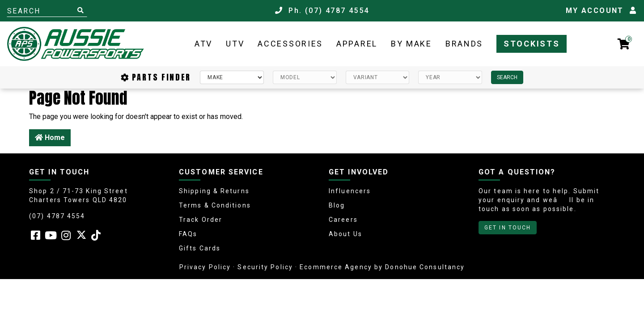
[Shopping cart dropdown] (624, 44)
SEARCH (507, 77)
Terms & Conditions (215, 205)
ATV (203, 44)
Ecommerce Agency (336, 267)
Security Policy (265, 267)
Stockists (532, 44)
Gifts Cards (200, 248)
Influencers (350, 191)
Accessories (290, 44)
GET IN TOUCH (508, 228)
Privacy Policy (205, 267)
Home (50, 138)
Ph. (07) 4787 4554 (322, 11)
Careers (343, 220)
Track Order (201, 220)
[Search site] (80, 11)
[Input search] (47, 11)
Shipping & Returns (214, 191)
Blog (337, 205)
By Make (411, 44)
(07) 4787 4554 (57, 216)
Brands (464, 44)
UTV (235, 44)
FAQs (188, 234)
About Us (345, 234)
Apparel (357, 44)
